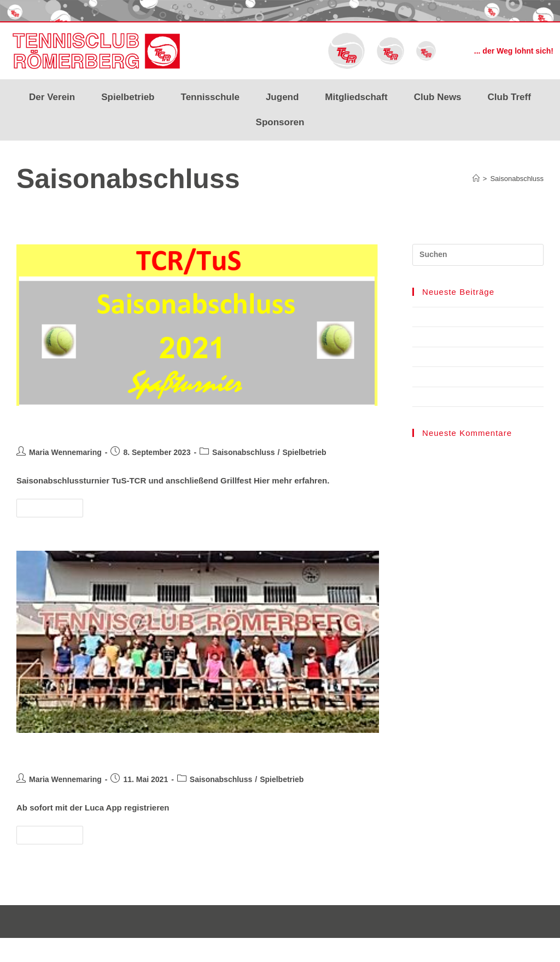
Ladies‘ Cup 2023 (441, 377)
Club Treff (509, 97)
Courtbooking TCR (444, 337)
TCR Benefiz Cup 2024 (450, 317)
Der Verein (52, 97)
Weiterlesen (54, 505)
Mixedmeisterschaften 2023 (459, 397)
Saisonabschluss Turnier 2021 (115, 426)
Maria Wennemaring (65, 452)
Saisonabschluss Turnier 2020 (115, 753)
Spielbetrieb (128, 97)
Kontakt (531, 949)
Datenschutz (492, 949)
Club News (438, 97)
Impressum (448, 949)
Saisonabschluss (517, 179)
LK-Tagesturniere (442, 357)
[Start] (476, 179)
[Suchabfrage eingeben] (478, 255)
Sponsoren (280, 122)
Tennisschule (210, 97)
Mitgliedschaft (356, 97)
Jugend (282, 97)
